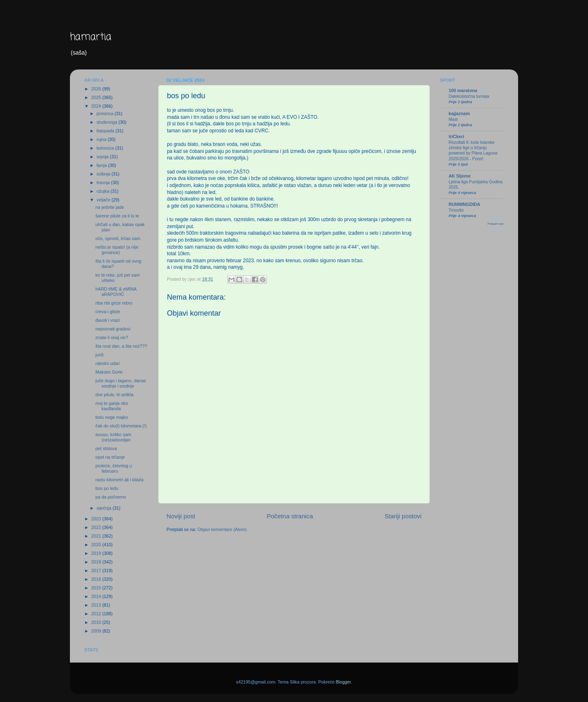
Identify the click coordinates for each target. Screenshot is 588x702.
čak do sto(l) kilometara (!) (121, 426)
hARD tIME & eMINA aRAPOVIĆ (116, 292)
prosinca (106, 113)
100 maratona (463, 90)
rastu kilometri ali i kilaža (119, 480)
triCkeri (456, 136)
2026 (97, 89)
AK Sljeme (460, 176)
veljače (104, 200)
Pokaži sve (496, 224)
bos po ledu (107, 488)
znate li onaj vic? (112, 337)
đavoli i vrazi (108, 320)
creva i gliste (108, 312)
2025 (97, 97)
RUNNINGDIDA (464, 204)
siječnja (105, 508)
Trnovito (456, 210)
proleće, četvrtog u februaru (114, 468)
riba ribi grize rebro (114, 303)
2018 (97, 562)
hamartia (91, 37)
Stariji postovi (403, 516)
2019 (97, 553)
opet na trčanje (110, 457)
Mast (453, 119)
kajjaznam (459, 113)
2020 (97, 545)
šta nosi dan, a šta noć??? (121, 346)
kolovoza (106, 148)
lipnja (102, 165)
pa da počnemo (111, 497)
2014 (97, 596)
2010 (97, 622)
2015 (97, 588)
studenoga (108, 122)
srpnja (103, 157)
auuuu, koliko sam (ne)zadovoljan (113, 437)
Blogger (343, 682)
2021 (97, 536)
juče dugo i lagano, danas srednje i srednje (121, 383)
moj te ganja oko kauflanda (112, 406)
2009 (97, 631)
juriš (100, 355)
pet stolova (106, 448)
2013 (97, 605)
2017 (97, 570)
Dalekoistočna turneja (469, 96)
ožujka (104, 191)
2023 (97, 519)
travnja (104, 182)
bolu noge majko (112, 417)
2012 (97, 614)
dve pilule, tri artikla (114, 395)
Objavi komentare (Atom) (222, 529)
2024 (97, 106)
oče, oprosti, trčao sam (118, 238)
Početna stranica (290, 516)
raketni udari (108, 363)
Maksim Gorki (109, 372)
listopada (106, 131)
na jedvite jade (110, 207)
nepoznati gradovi (113, 329)
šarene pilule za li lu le (117, 216)
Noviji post (181, 516)
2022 (97, 527)
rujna (102, 139)
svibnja (104, 174)
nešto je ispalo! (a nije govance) (117, 250)
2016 (97, 579)
